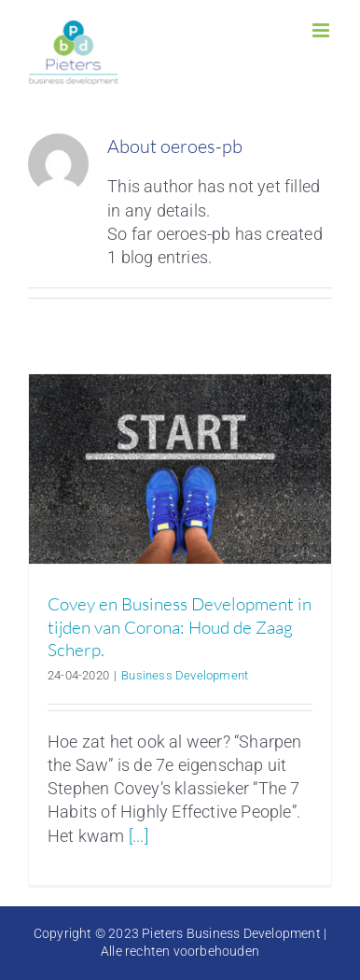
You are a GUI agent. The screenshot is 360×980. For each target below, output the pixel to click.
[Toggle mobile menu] (322, 30)
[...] (138, 836)
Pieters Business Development (231, 933)
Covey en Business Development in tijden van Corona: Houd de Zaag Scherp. (180, 627)
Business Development (185, 675)
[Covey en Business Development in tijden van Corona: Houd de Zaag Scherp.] (180, 469)
